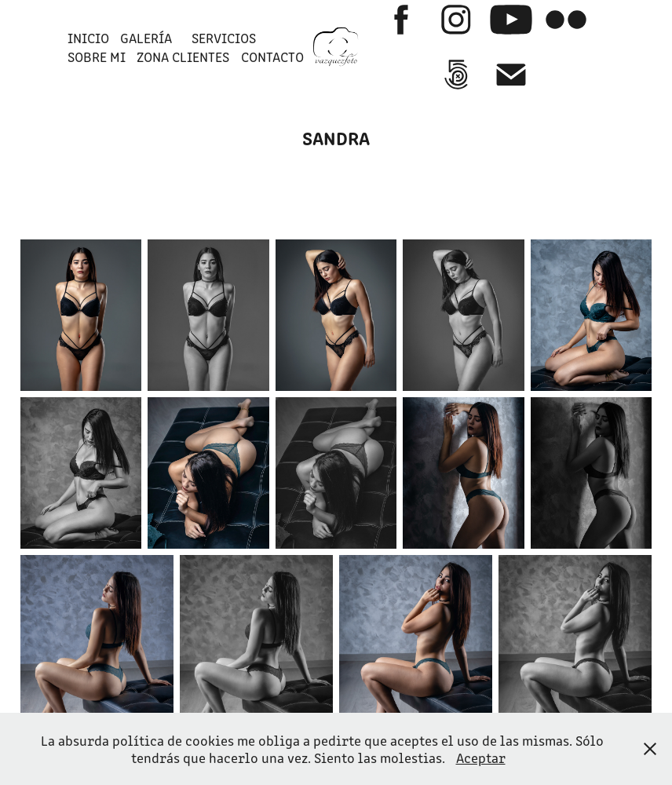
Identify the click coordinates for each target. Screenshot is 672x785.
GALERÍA (146, 38)
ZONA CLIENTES (183, 57)
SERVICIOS (224, 38)
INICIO (88, 38)
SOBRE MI (97, 57)
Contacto (272, 57)
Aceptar (481, 758)
